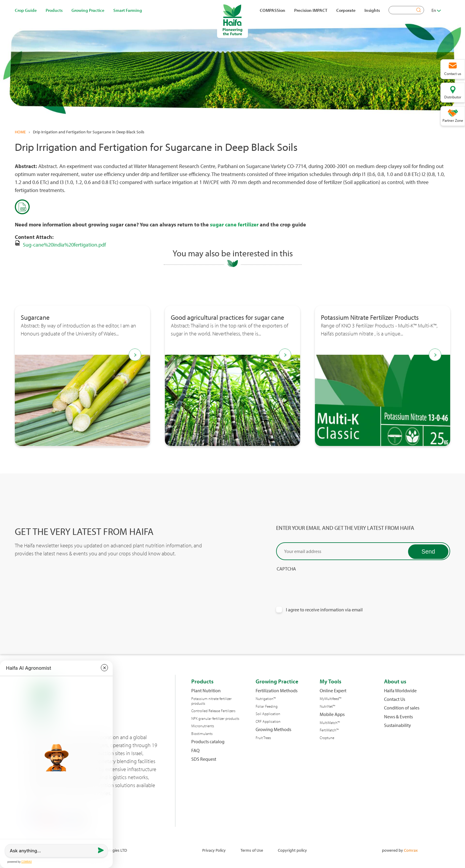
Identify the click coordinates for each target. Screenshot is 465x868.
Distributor (453, 97)
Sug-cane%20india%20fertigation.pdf (64, 245)
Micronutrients (203, 726)
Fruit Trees (263, 738)
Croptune (327, 738)
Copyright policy (292, 850)
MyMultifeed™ (331, 699)
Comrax (411, 850)
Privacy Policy (214, 850)
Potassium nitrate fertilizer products (211, 701)
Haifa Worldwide (400, 691)
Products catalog (208, 742)
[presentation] (321, 584)
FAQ (195, 750)
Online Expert (333, 691)
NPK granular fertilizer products (215, 718)
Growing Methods (273, 729)
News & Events (398, 717)
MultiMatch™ (330, 723)
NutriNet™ (327, 706)
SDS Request (204, 759)
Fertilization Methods (277, 691)
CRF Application (268, 721)
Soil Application (268, 714)
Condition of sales (402, 708)
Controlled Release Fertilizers (213, 711)
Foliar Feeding (267, 706)
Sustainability (398, 725)
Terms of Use (252, 850)
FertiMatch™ (329, 730)
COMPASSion (273, 10)
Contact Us (395, 699)
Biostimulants (202, 734)
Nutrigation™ (266, 699)
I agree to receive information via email (324, 610)
